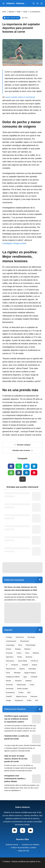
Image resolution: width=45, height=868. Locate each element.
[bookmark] (42, 3)
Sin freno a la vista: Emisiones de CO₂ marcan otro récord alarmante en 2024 (21, 589)
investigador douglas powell (14, 243)
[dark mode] (38, 3)
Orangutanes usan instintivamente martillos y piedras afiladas (15, 779)
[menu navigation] (3, 3)
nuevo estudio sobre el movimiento (20, 97)
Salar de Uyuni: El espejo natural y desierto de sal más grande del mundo (16, 759)
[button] (23, 479)
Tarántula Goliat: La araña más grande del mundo (17, 737)
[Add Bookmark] (25, 18)
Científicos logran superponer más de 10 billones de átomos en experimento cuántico (16, 719)
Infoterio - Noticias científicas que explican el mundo (23, 862)
